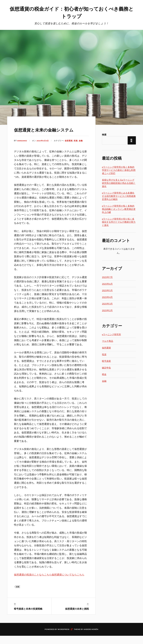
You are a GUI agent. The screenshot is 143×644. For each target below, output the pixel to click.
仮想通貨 (71, 149)
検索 (104, 135)
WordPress (64, 638)
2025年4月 (107, 297)
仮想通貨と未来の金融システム (51, 133)
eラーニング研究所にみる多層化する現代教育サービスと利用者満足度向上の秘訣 (119, 196)
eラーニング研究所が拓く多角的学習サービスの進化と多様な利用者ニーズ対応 (119, 170)
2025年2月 (107, 311)
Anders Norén (91, 638)
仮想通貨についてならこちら (68, 583)
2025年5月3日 (44, 149)
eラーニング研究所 (111, 335)
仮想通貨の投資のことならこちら (33, 583)
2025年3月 (107, 304)
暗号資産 (106, 361)
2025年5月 (107, 291)
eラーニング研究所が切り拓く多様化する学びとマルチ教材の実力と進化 (119, 222)
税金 (104, 374)
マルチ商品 (108, 341)
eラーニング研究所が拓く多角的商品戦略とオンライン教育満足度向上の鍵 (119, 209)
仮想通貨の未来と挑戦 (77, 617)
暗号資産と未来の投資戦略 (28, 617)
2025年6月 (107, 284)
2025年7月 (107, 277)
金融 (83, 149)
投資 (78, 149)
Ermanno (23, 149)
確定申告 (106, 368)
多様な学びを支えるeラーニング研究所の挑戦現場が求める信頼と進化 (119, 183)
